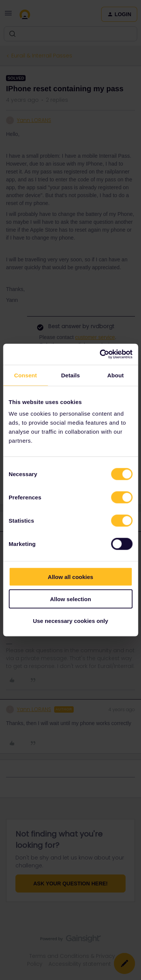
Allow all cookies (70, 577)
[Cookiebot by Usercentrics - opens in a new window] (100, 354)
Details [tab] (71, 375)
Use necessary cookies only (70, 621)
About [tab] (115, 375)
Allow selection (70, 599)
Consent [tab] (25, 375)
